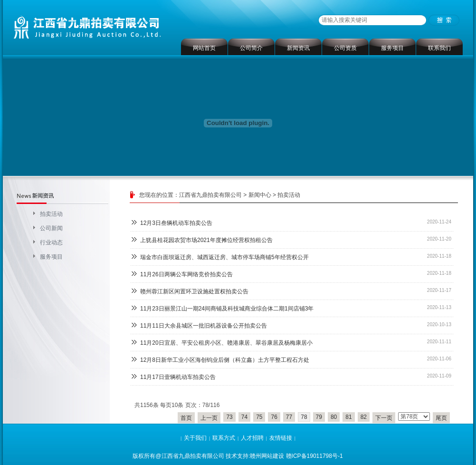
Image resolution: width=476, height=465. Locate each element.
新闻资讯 (298, 48)
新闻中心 (260, 195)
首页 (186, 418)
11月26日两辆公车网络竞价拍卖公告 (186, 274)
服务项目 (392, 48)
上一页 (209, 418)
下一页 (384, 418)
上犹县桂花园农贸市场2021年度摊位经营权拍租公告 (206, 240)
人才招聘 (252, 438)
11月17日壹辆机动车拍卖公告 (178, 377)
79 (319, 417)
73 (229, 417)
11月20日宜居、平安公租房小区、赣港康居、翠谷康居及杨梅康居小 (226, 343)
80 (334, 417)
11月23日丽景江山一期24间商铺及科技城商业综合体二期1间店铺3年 (227, 309)
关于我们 (195, 438)
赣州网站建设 (267, 456)
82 (364, 417)
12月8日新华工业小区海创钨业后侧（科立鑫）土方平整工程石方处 (225, 360)
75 (259, 417)
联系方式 (224, 438)
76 (274, 417)
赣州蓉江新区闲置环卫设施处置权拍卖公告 (194, 291)
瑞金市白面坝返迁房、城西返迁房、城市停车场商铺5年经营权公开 (224, 257)
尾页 (441, 418)
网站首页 (204, 48)
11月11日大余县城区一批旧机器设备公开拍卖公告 (204, 326)
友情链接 (281, 438)
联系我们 (439, 48)
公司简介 (251, 48)
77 (289, 417)
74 (244, 417)
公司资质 (345, 48)
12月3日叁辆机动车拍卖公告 (176, 223)
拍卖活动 (51, 214)
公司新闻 (51, 228)
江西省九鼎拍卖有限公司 (210, 195)
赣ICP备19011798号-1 (314, 456)
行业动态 (51, 242)
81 (348, 417)
